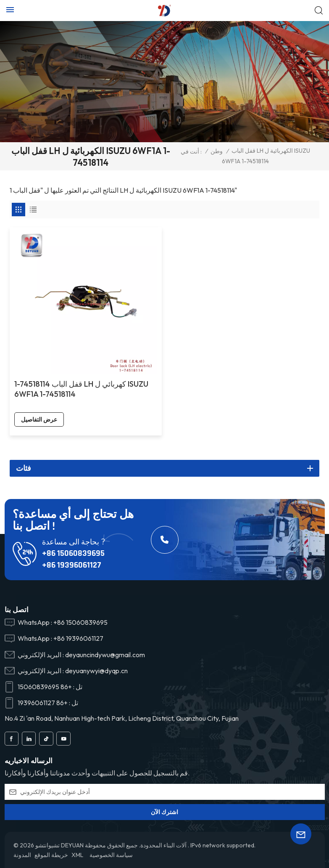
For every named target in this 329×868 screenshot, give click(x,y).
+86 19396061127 (72, 565)
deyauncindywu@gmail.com (105, 655)
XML (77, 855)
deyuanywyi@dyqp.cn (96, 671)
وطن (217, 151)
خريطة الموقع (51, 855)
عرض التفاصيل (39, 419)
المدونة (22, 855)
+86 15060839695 (73, 553)
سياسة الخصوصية (111, 855)
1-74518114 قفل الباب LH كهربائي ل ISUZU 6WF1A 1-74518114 (81, 389)
